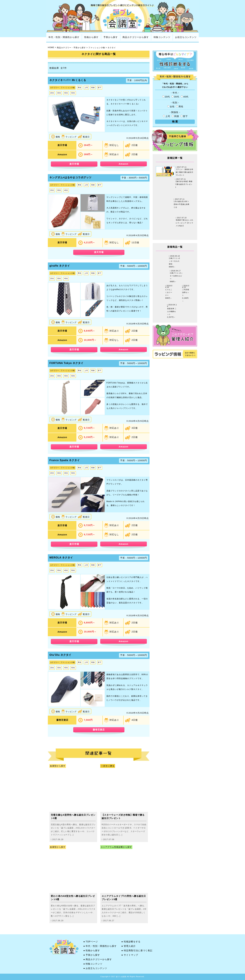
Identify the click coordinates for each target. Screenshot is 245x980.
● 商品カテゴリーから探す (98, 959)
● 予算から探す (92, 955)
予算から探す (111, 37)
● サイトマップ (130, 955)
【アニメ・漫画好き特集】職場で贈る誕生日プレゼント (184, 172)
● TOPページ (91, 942)
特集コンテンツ (162, 37)
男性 (180, 107)
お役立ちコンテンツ (186, 37)
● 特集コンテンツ (93, 964)
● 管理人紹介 (128, 946)
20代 (166, 97)
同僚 (176, 116)
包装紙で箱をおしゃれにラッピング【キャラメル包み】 (184, 223)
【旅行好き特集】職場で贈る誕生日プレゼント (184, 184)
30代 (176, 97)
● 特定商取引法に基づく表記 (137, 950)
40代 (185, 97)
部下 (184, 116)
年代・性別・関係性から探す (64, 37)
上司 (167, 116)
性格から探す (91, 37)
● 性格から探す (92, 950)
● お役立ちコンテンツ (95, 968)
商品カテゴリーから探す (136, 37)
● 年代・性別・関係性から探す (100, 946)
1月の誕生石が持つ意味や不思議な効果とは (182, 204)
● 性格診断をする (131, 942)
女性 (171, 107)
